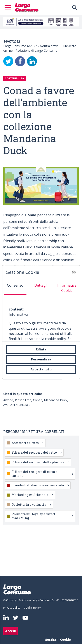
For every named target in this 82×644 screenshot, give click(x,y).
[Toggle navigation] (9, 7)
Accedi (10, 631)
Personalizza (41, 359)
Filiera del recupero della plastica (40, 462)
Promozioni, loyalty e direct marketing (42, 516)
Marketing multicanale (32, 495)
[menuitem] (13, 608)
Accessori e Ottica (28, 443)
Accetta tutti (41, 369)
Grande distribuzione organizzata (40, 485)
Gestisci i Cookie (58, 640)
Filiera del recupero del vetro (37, 452)
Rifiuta (41, 349)
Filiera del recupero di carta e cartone (42, 474)
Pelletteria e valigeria (31, 504)
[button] (74, 272)
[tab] (15, 287)
